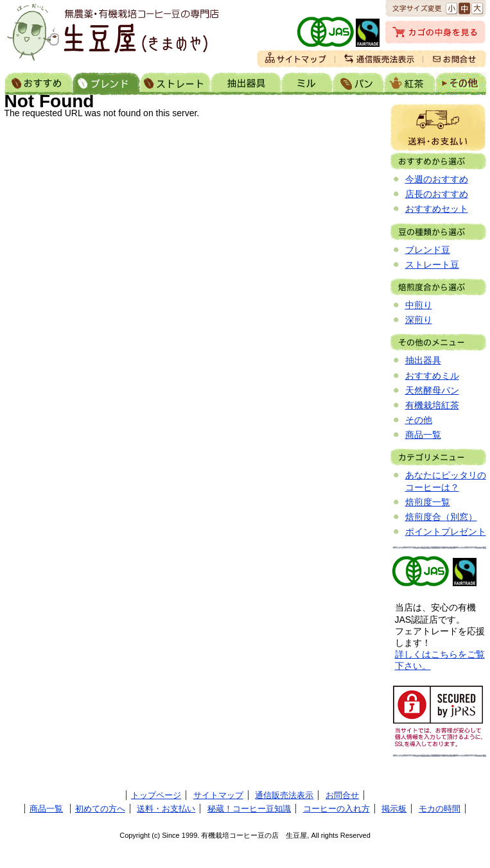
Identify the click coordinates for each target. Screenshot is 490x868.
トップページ (156, 795)
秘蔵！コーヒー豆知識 (249, 809)
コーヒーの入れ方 (337, 809)
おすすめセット (437, 209)
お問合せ (342, 795)
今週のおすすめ (437, 179)
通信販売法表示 (284, 795)
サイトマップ (218, 795)
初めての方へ (100, 809)
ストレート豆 (432, 265)
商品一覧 (423, 435)
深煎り (419, 320)
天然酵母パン (432, 390)
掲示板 (394, 809)
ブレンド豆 (428, 250)
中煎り (419, 305)
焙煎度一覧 (428, 502)
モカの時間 (440, 809)
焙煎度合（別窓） (441, 517)
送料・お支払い (438, 127)
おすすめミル (432, 376)
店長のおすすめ (437, 194)
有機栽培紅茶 (432, 405)
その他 (419, 420)
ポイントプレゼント (446, 532)
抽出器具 (423, 360)
